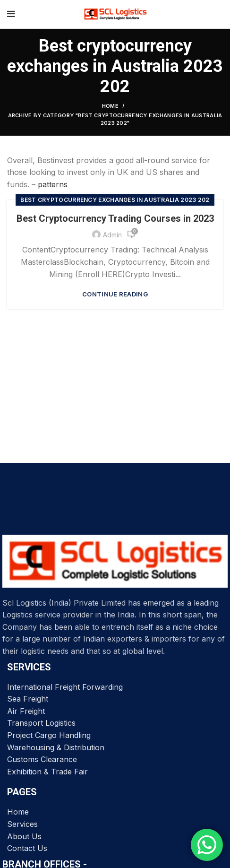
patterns (53, 184)
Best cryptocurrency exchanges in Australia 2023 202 (115, 200)
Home (110, 106)
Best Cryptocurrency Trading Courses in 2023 (115, 218)
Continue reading (115, 294)
